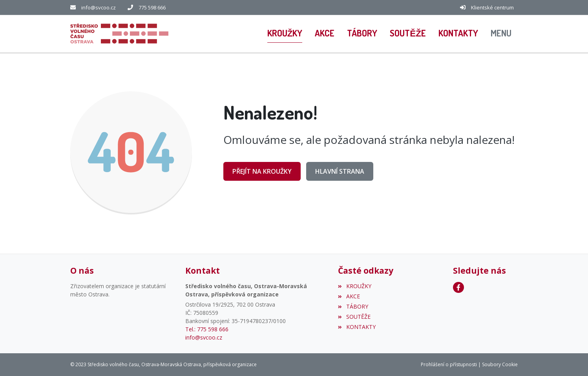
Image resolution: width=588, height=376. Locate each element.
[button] (501, 34)
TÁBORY (353, 306)
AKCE (349, 296)
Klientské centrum (492, 7)
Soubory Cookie (500, 364)
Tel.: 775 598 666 (207, 329)
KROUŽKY (354, 286)
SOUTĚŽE (354, 317)
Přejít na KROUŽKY (262, 171)
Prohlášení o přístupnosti (449, 364)
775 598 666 (152, 7)
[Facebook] (458, 287)
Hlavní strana (340, 171)
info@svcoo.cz (99, 7)
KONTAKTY (357, 327)
